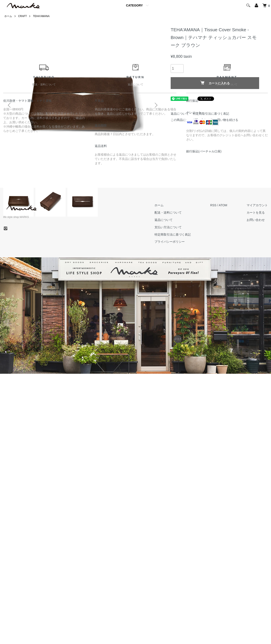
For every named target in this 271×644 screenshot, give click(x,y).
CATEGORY (134, 5)
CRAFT (22, 16)
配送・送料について (168, 213)
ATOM (223, 205)
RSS (213, 205)
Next (156, 105)
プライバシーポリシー (170, 242)
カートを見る (256, 213)
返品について (164, 220)
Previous (10, 105)
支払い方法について (168, 227)
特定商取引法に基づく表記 (173, 234)
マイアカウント (257, 205)
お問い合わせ (256, 220)
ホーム (8, 16)
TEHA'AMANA (41, 16)
